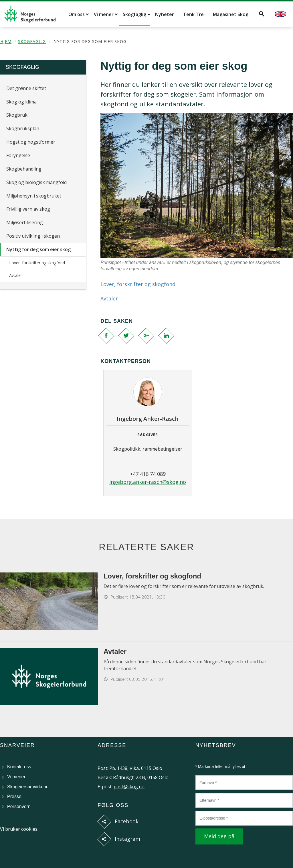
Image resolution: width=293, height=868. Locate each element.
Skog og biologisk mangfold (36, 182)
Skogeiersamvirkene (28, 787)
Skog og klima (21, 102)
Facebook (127, 821)
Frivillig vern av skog (28, 209)
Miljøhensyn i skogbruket (34, 196)
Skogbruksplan (23, 128)
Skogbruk (17, 115)
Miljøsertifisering (25, 222)
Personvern (19, 807)
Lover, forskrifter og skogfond (37, 263)
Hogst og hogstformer (31, 142)
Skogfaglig (134, 14)
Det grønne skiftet (26, 88)
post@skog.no (129, 787)
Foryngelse (18, 155)
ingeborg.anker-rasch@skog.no (148, 482)
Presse (14, 796)
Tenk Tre (193, 14)
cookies (29, 829)
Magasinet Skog (231, 14)
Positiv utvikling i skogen (33, 236)
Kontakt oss (19, 767)
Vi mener (104, 14)
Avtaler (16, 275)
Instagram (127, 839)
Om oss (77, 14)
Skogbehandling (24, 169)
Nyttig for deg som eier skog (38, 249)
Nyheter (165, 14)
